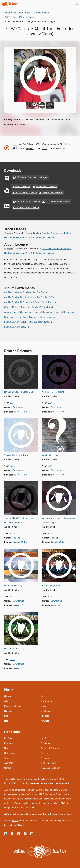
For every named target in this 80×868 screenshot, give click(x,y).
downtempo (18, 407)
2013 (12, 660)
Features (8, 743)
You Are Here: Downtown (16, 455)
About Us (9, 763)
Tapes (7, 758)
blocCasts (9, 738)
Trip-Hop (45, 716)
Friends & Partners (50, 748)
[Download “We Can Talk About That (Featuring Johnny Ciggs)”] (14, 148)
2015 (44, 149)
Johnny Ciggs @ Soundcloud (18, 312)
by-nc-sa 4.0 (20, 412)
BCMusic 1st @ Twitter (39, 322)
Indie (43, 696)
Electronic (46, 711)
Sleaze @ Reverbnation (15, 317)
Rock (7, 721)
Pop (6, 716)
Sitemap (45, 758)
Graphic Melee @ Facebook (17, 307)
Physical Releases (13, 706)
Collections (9, 753)
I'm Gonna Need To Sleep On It (19, 392)
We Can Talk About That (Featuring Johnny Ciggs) (59, 520)
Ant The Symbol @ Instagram (18, 297)
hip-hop (30, 149)
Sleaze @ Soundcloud (64, 312)
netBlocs (45, 721)
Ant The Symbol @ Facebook (18, 292)
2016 (50, 403)
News (7, 748)
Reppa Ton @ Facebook (46, 302)
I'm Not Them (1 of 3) (14, 649)
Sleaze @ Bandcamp (43, 312)
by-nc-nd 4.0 (20, 605)
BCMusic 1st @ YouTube (16, 322)
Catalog (8, 696)
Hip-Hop (8, 711)
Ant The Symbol (40, 292)
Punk (43, 706)
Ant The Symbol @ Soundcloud (19, 302)
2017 (12, 403)
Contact (8, 768)
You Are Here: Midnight (53, 392)
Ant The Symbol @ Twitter (45, 297)
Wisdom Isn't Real (51, 455)
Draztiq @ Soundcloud (42, 307)
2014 (12, 596)
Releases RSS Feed (51, 768)
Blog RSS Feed (48, 763)
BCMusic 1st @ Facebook (16, 327)
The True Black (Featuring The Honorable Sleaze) (19, 520)
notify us (43, 268)
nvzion (15, 821)
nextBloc (45, 738)
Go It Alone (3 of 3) (13, 586)
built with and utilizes (14, 825)
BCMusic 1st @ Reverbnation (42, 317)
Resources (46, 753)
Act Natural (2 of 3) (51, 586)
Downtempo (47, 701)
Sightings (45, 743)
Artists (7, 701)
